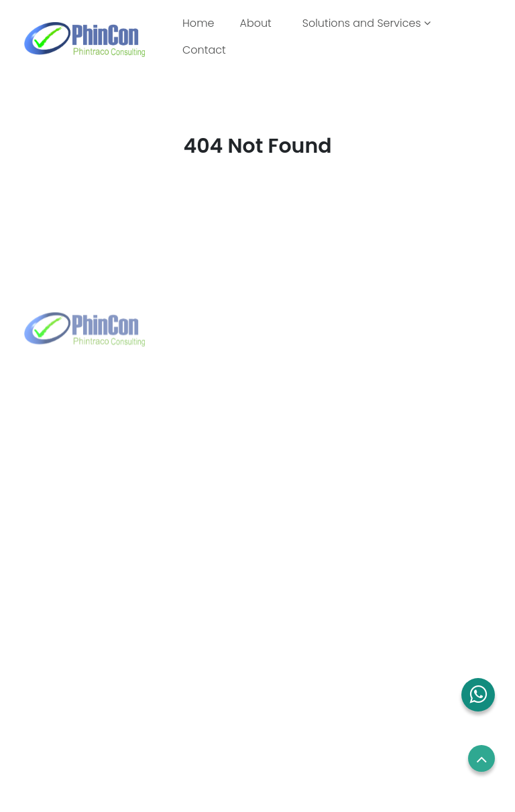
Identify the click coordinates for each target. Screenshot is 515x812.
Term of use (297, 664)
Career (285, 638)
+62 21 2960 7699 (88, 479)
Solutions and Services (366, 23)
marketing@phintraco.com (112, 500)
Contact (204, 50)
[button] (478, 695)
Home (201, 23)
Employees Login (309, 614)
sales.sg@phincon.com (344, 458)
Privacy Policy (301, 689)
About (255, 23)
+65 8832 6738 (324, 436)
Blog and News (63, 714)
